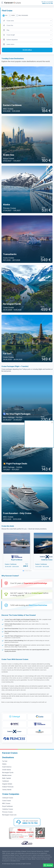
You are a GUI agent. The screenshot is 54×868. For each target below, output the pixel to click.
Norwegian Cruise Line (9, 815)
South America (7, 767)
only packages (23, 15)
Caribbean (6, 781)
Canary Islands (7, 790)
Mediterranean (7, 775)
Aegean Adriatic (7, 784)
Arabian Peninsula (8, 787)
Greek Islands (7, 770)
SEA (6, 15)
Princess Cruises (7, 812)
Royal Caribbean (7, 806)
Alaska (4, 764)
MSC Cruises (6, 803)
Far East (5, 761)
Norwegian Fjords (8, 772)
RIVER (13, 15)
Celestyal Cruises (8, 798)
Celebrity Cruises (8, 809)
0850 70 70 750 (47, 3)
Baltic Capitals (7, 778)
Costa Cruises (7, 801)
